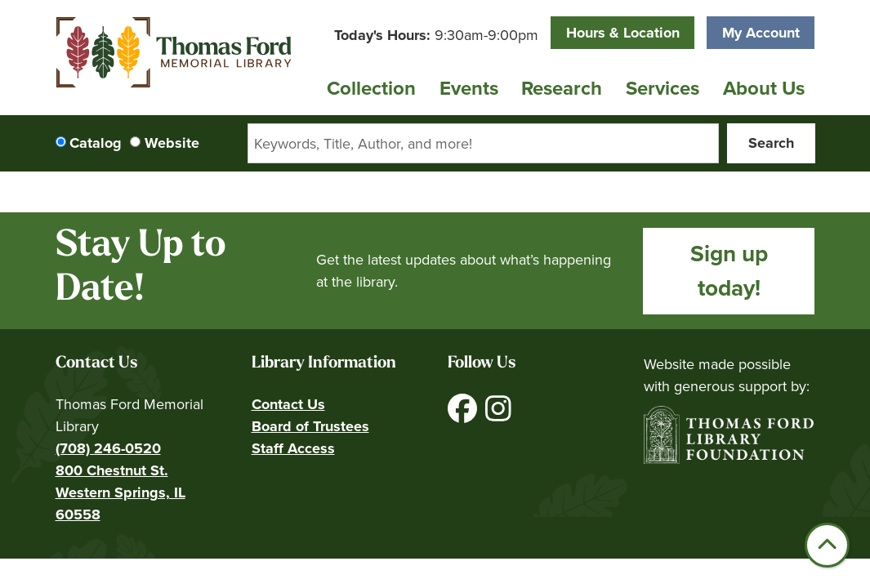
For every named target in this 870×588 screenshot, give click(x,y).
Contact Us (288, 404)
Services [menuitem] (663, 88)
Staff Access (293, 448)
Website (172, 143)
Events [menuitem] (469, 88)
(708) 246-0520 (108, 448)
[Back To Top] (827, 545)
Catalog (96, 143)
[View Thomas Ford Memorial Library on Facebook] (464, 415)
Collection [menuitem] (371, 88)
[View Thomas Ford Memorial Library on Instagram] (498, 415)
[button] (436, 36)
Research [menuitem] (562, 88)
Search (771, 143)
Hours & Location (623, 33)
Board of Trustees (310, 426)
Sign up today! (729, 271)
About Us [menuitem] (764, 88)
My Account (761, 33)
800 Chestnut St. (112, 470)
